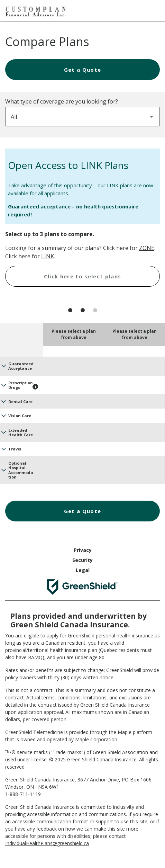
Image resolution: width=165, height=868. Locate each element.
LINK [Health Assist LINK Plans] (48, 256)
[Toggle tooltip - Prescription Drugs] (35, 387)
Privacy (83, 550)
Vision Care (20, 416)
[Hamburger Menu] (153, 10)
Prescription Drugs (21, 385)
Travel (15, 449)
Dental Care (20, 401)
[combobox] (82, 117)
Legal (83, 570)
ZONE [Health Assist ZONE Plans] (147, 248)
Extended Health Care (21, 432)
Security (82, 560)
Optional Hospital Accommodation (21, 470)
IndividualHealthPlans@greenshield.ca (47, 843)
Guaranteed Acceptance (21, 366)
